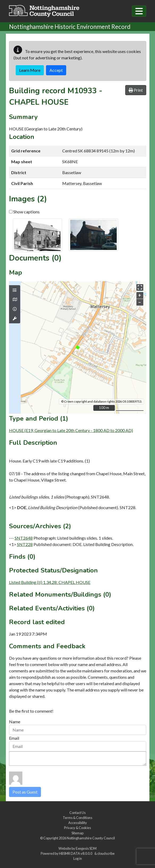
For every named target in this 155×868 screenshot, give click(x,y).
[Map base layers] (15, 299)
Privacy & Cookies (78, 828)
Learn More (30, 70)
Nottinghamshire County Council (91, 838)
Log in (78, 858)
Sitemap (78, 833)
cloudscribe (106, 853)
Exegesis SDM (86, 848)
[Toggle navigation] (139, 11)
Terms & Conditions (78, 818)
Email (14, 738)
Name (15, 722)
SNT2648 (24, 538)
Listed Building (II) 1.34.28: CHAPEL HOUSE (50, 582)
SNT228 (25, 544)
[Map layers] (15, 290)
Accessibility (78, 823)
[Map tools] (15, 319)
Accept (56, 70)
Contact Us (78, 813)
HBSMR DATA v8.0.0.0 (76, 853)
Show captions (24, 212)
